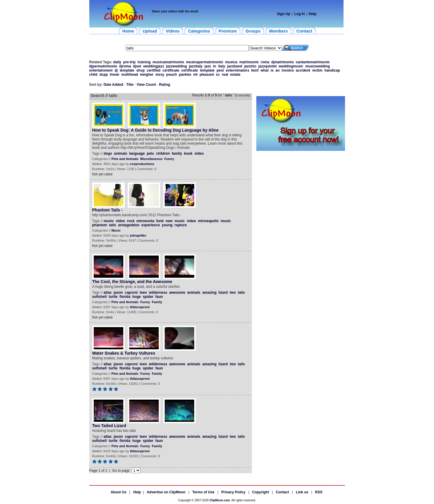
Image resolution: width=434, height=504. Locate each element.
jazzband (235, 66)
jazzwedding (177, 66)
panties (185, 75)
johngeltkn (138, 235)
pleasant (207, 75)
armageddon (129, 225)
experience (151, 225)
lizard (223, 293)
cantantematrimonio (313, 62)
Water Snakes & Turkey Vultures (124, 353)
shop (141, 70)
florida (125, 297)
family (177, 154)
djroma (125, 66)
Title (130, 85)
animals (121, 154)
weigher (147, 75)
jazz (208, 66)
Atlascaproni (140, 307)
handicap (332, 70)
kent (255, 70)
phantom (100, 225)
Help (312, 14)
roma (265, 62)
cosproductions (142, 164)
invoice (288, 70)
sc (218, 75)
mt (196, 75)
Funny (169, 159)
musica (231, 62)
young (167, 225)
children (163, 154)
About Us (118, 492)
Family (157, 302)
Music (116, 230)
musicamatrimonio (168, 62)
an (278, 70)
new (169, 221)
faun (159, 297)
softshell (99, 297)
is (272, 70)
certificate (171, 70)
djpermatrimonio (103, 66)
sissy (160, 75)
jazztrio (250, 66)
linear (115, 75)
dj (116, 70)
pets (150, 154)
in (214, 66)
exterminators (238, 70)
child (93, 75)
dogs (108, 154)
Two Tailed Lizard (109, 426)
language (137, 154)
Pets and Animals (125, 159)
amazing (209, 293)
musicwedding (317, 66)
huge (137, 297)
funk (160, 221)
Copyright (261, 492)
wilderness (158, 293)
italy (222, 66)
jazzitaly (196, 66)
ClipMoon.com (220, 500)
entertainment (101, 70)
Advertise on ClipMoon (166, 492)
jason (118, 293)
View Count (146, 85)
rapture (180, 225)
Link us (302, 492)
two (233, 293)
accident (303, 70)
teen (143, 293)
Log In (299, 14)
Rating (165, 85)
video (199, 154)
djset (137, 66)
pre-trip (129, 62)
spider (148, 297)
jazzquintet (268, 66)
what (264, 70)
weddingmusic (291, 66)
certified (154, 70)
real (225, 75)
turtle (113, 297)
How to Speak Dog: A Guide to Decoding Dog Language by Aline (156, 130)
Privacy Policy (233, 492)
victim (317, 70)
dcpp (104, 75)
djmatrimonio (283, 62)
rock (131, 221)
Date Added (113, 85)
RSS (319, 492)
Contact (282, 492)
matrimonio (249, 62)
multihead (130, 75)
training (144, 62)
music (109, 221)
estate (235, 75)
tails (113, 225)
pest (220, 70)
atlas (107, 293)
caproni (131, 293)
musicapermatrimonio (204, 62)
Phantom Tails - (107, 210)
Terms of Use (203, 492)
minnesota (145, 221)
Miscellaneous (151, 159)
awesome (177, 293)
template (127, 70)
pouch (171, 75)
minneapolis (208, 221)
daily (117, 62)
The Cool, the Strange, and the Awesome (132, 282)
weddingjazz (154, 66)
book (188, 154)
